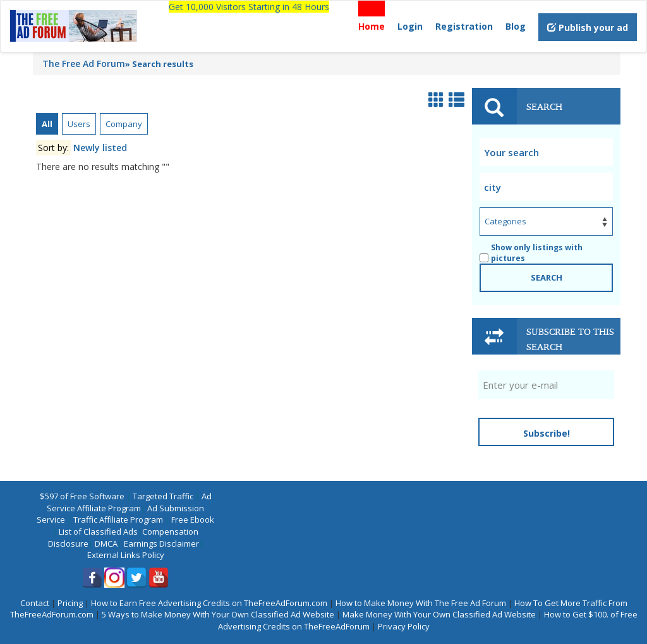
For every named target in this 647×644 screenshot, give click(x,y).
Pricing (70, 603)
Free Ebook (193, 519)
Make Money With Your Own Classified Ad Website (439, 614)
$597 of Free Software (82, 496)
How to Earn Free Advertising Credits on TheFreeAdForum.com (209, 603)
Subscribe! (547, 433)
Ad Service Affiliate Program (129, 502)
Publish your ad (588, 27)
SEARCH (547, 277)
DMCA (106, 544)
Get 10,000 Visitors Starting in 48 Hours (249, 7)
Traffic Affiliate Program (118, 519)
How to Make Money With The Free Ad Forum (421, 603)
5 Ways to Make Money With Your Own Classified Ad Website (218, 614)
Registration (464, 26)
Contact (35, 603)
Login (410, 26)
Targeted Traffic (163, 496)
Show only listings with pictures (531, 253)
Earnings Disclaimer (161, 544)
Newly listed (100, 148)
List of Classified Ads (98, 532)
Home (372, 26)
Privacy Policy (404, 626)
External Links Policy (126, 555)
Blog (516, 26)
